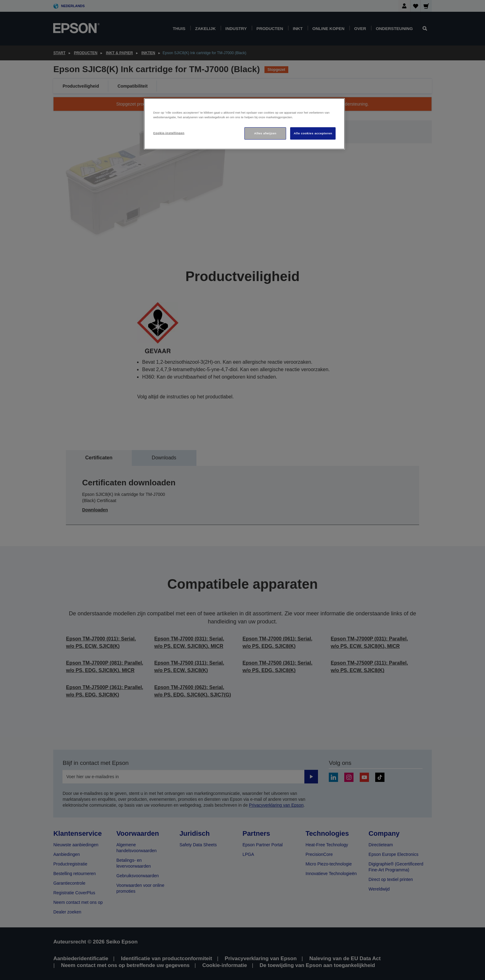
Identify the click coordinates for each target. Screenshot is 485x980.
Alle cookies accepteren (313, 133)
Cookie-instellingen (169, 133)
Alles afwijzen (265, 133)
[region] (244, 124)
